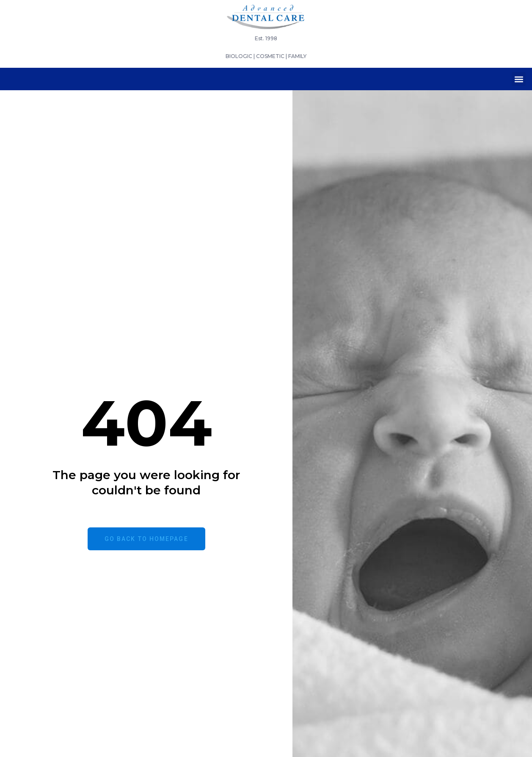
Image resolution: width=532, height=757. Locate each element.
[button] (519, 79)
